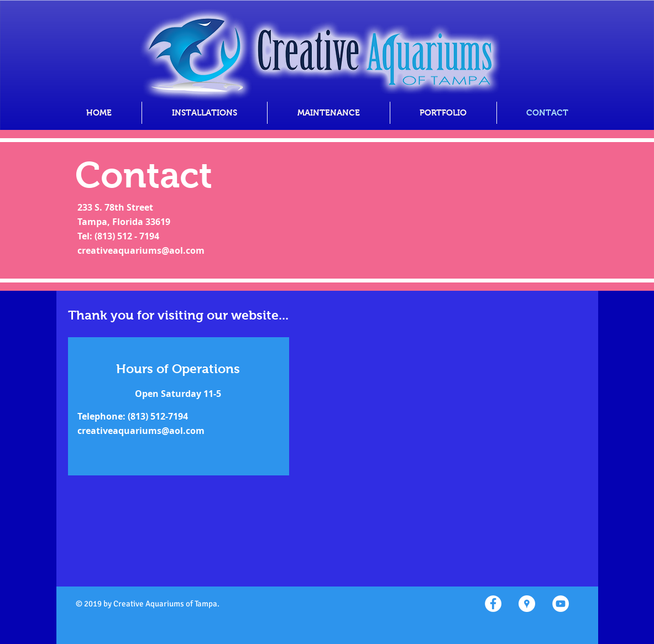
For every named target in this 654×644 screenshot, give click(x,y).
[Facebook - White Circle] (493, 604)
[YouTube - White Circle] (561, 604)
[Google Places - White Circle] (527, 604)
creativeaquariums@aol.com (141, 250)
